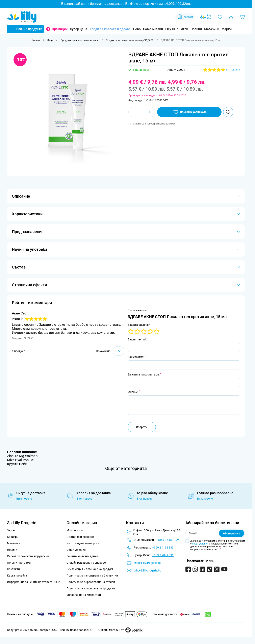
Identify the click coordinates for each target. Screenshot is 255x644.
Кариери (13, 537)
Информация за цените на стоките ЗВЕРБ (34, 582)
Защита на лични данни (82, 556)
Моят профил (75, 530)
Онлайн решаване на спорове (86, 563)
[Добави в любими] (228, 112)
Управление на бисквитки (84, 595)
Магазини (212, 29)
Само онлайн (153, 29)
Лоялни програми (19, 563)
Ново (137, 29)
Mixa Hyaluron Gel (21, 460)
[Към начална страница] (35, 40)
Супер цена (79, 29)
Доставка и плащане (80, 537)
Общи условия (76, 550)
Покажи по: (104, 351)
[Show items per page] (119, 351)
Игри (184, 29)
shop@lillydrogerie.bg (147, 563)
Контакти (13, 569)
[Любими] (220, 17)
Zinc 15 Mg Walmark (23, 456)
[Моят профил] (231, 17)
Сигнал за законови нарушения (28, 556)
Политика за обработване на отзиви (91, 582)
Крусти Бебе (17, 464)
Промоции (60, 29)
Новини (196, 29)
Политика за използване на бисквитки (92, 576)
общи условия (200, 544)
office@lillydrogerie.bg (147, 570)
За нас (11, 530)
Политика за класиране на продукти (91, 588)
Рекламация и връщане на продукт (90, 569)
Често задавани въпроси (83, 543)
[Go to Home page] (22, 17)
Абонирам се (232, 533)
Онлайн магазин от (120, 630)
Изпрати (142, 427)
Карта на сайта (17, 576)
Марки (227, 29)
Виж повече (24, 499)
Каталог (185, 17)
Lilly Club (172, 29)
